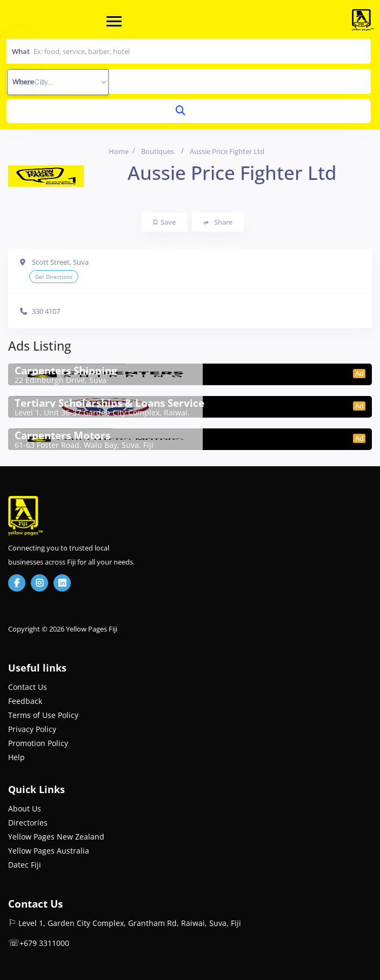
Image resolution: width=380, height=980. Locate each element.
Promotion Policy (38, 743)
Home (119, 151)
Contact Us (28, 687)
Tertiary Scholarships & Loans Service (109, 403)
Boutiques (158, 151)
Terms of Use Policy (43, 715)
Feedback (25, 701)
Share (218, 222)
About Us (25, 808)
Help (16, 757)
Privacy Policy (32, 729)
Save (165, 222)
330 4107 (46, 311)
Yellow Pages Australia (49, 851)
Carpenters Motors (62, 435)
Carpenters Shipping (66, 371)
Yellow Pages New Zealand (56, 837)
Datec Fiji (25, 865)
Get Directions (54, 277)
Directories (28, 823)
